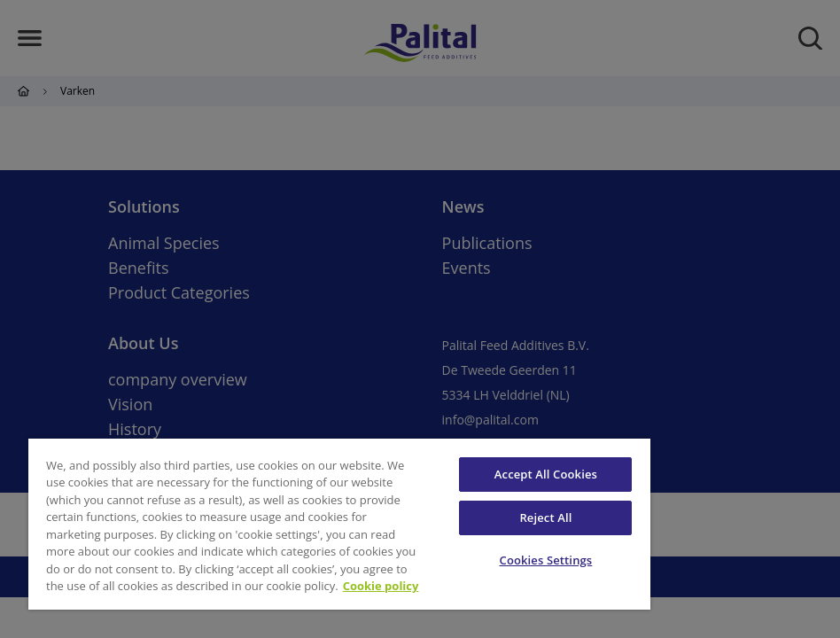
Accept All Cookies (546, 474)
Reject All (545, 517)
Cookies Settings (546, 560)
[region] (339, 524)
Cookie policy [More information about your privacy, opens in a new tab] (381, 586)
